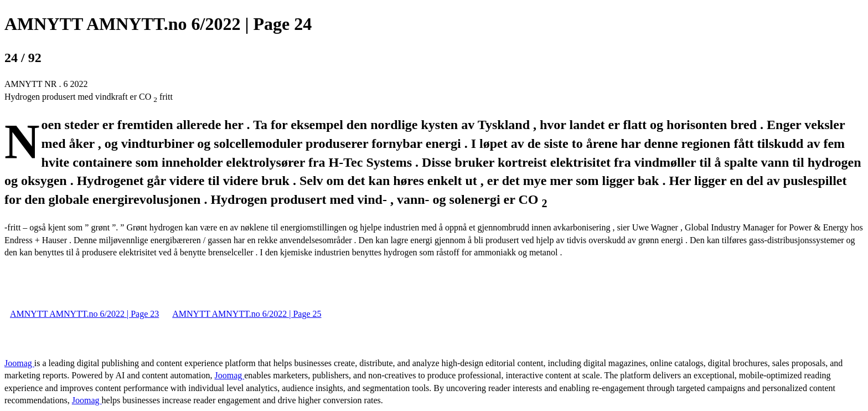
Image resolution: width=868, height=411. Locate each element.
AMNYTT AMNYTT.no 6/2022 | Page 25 (247, 314)
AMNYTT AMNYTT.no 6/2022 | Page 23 (84, 314)
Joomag (19, 363)
